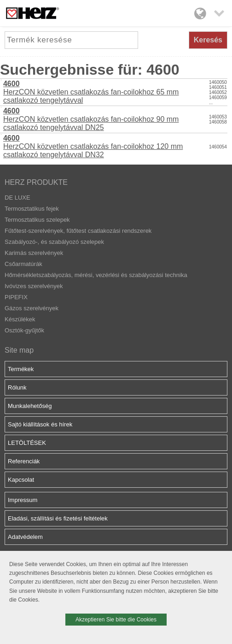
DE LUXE (17, 198)
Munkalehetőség (30, 406)
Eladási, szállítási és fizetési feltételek (58, 518)
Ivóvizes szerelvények (34, 286)
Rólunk (17, 387)
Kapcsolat (21, 480)
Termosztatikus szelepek (37, 220)
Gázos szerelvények (32, 308)
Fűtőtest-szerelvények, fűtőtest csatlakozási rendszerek (78, 231)
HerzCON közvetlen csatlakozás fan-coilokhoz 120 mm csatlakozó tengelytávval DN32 (93, 146)
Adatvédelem (25, 537)
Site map (19, 350)
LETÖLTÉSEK (27, 443)
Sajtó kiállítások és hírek (40, 424)
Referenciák (24, 461)
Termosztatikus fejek (32, 209)
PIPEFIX (16, 297)
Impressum (23, 500)
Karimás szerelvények (34, 253)
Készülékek (20, 319)
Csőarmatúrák (23, 264)
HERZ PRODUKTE (36, 182)
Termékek (21, 369)
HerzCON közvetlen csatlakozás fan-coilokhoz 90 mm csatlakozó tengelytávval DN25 (91, 119)
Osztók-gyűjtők (24, 330)
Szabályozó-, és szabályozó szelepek (54, 242)
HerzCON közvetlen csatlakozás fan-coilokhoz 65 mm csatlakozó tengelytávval (91, 92)
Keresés (208, 40)
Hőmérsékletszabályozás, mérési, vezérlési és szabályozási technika (96, 275)
